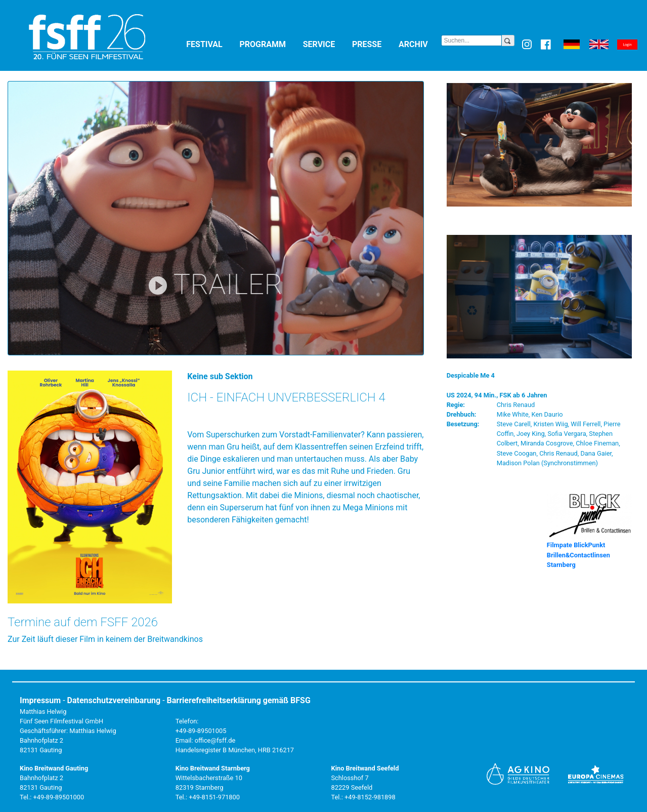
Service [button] (326, 44)
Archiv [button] (420, 44)
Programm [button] (269, 44)
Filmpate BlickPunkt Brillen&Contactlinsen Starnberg (578, 555)
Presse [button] (373, 44)
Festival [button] (211, 44)
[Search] (472, 40)
